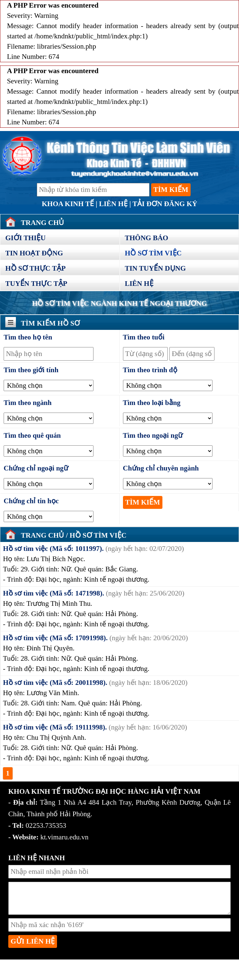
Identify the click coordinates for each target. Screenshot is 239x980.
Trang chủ (43, 535)
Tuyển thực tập (36, 284)
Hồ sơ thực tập (35, 268)
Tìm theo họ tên (28, 337)
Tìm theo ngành (28, 403)
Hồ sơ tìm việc (153, 253)
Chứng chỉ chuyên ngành (161, 468)
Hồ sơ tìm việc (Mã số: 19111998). (55, 727)
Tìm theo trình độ (150, 370)
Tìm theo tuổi (144, 337)
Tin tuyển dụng (155, 268)
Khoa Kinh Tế (68, 204)
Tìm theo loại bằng (152, 403)
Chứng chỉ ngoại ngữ (36, 468)
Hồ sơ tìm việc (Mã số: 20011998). (55, 683)
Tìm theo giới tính (31, 370)
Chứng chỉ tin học (31, 501)
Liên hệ (113, 204)
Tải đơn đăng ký (165, 204)
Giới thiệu (26, 238)
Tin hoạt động (34, 253)
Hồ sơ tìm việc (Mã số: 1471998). (54, 593)
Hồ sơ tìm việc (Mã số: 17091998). (55, 638)
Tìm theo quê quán (32, 435)
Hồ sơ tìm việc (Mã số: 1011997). (53, 549)
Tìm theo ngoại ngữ (153, 435)
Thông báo (147, 238)
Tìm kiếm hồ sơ (50, 323)
